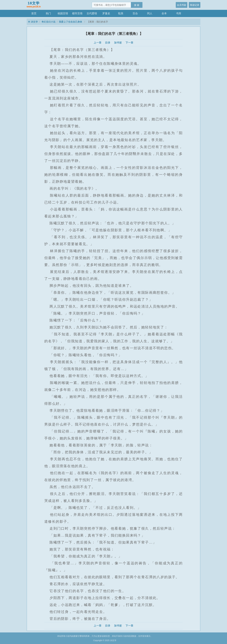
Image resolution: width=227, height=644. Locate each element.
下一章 (129, 43)
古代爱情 (92, 13)
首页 (34, 13)
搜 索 (137, 5)
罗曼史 (106, 13)
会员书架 (182, 5)
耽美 (121, 13)
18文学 (34, 5)
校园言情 (63, 13)
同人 (150, 13)
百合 (135, 13)
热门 (48, 13)
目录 (108, 43)
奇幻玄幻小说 (48, 22)
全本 (164, 13)
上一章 (98, 43)
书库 (179, 13)
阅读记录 (195, 5)
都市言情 (77, 13)
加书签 (118, 43)
